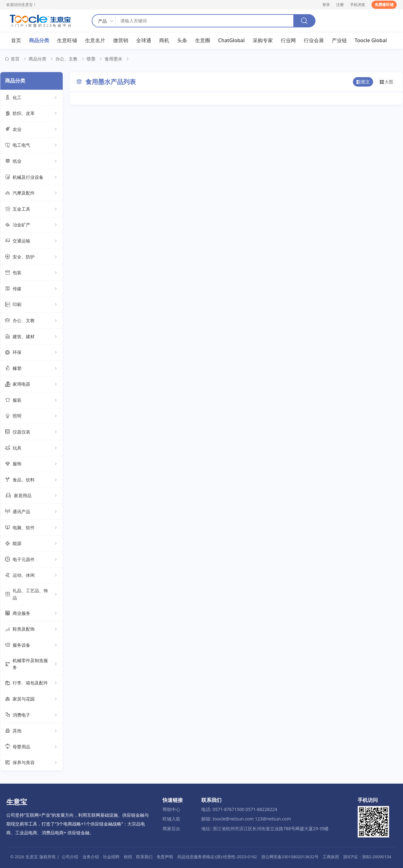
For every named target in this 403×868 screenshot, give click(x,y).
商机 (164, 41)
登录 (326, 5)
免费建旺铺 (384, 5)
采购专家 (263, 41)
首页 (16, 41)
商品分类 (39, 41)
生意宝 (32, 857)
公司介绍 (70, 857)
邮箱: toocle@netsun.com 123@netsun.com (246, 819)
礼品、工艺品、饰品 (32, 594)
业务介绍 (91, 857)
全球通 (144, 41)
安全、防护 (32, 257)
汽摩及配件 (32, 193)
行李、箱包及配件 (32, 683)
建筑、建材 (32, 337)
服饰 (32, 464)
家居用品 (32, 496)
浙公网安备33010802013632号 (290, 857)
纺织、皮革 (32, 114)
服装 (32, 400)
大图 (386, 82)
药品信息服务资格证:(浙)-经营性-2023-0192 (217, 857)
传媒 (32, 289)
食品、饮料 (32, 480)
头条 (182, 41)
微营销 (121, 41)
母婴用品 (32, 747)
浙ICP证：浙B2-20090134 (367, 857)
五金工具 (32, 209)
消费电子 (32, 715)
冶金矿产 (32, 225)
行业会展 (314, 41)
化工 (32, 98)
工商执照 (331, 857)
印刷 (32, 305)
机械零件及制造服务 (32, 664)
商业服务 (32, 614)
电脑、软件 (32, 528)
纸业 (32, 162)
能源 (32, 544)
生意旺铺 (67, 41)
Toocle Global (371, 41)
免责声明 (165, 857)
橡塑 (32, 369)
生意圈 (203, 41)
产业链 (339, 41)
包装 (32, 273)
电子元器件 (32, 560)
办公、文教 (66, 59)
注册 (340, 5)
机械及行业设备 (32, 178)
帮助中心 (171, 809)
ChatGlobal (231, 41)
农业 (32, 130)
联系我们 (144, 857)
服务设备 (32, 645)
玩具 (32, 448)
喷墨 (91, 59)
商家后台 (171, 828)
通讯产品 (32, 512)
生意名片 (95, 41)
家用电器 (32, 384)
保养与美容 (32, 763)
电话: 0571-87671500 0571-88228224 (239, 809)
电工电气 (32, 145)
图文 (363, 82)
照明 (32, 416)
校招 (128, 857)
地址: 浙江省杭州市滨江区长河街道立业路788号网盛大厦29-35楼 (265, 828)
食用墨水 (113, 59)
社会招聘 (111, 857)
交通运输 (32, 241)
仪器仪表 (32, 432)
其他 (32, 731)
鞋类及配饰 (32, 629)
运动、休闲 (32, 576)
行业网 (288, 41)
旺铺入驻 (171, 819)
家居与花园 (32, 699)
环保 (32, 353)
